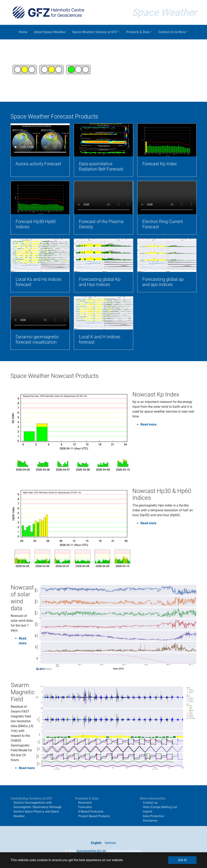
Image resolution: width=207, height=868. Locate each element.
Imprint (148, 811)
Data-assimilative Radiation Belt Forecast (101, 166)
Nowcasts (85, 803)
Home (23, 32)
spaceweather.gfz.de (91, 851)
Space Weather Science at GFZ (95, 32)
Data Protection (154, 816)
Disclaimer (150, 821)
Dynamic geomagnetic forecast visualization (37, 339)
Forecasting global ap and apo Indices (163, 282)
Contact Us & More (172, 32)
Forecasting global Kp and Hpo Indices (100, 282)
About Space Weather (50, 32)
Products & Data (138, 32)
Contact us (150, 803)
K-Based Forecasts (91, 811)
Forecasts (85, 807)
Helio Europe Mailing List (160, 807)
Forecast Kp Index (160, 164)
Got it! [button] (182, 860)
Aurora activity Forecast (38, 164)
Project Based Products (94, 816)
